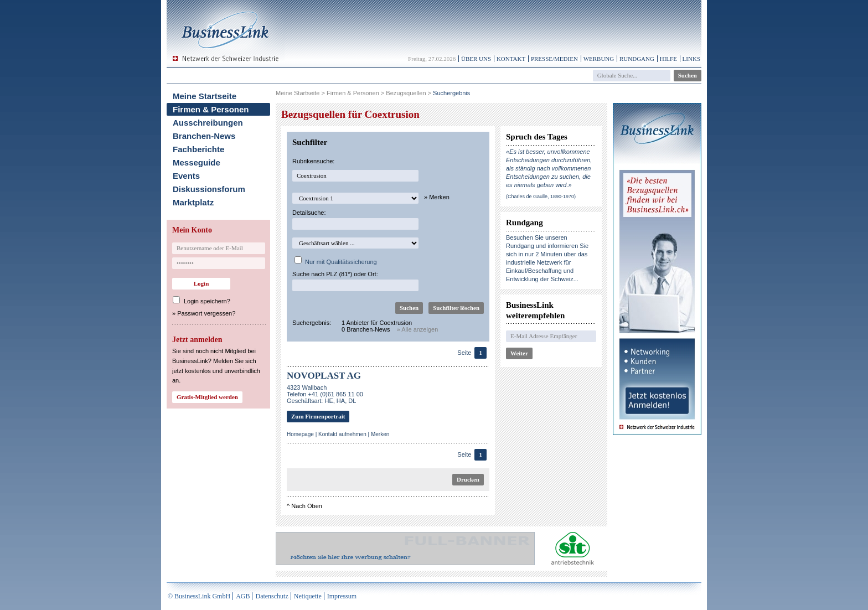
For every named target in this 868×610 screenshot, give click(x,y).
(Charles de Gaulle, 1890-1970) (541, 197)
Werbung (599, 59)
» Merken (437, 197)
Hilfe (668, 59)
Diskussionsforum (209, 189)
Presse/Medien (554, 59)
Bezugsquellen (406, 93)
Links (691, 59)
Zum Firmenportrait (318, 416)
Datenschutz (272, 596)
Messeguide (197, 162)
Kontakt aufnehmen (342, 434)
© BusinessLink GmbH (199, 596)
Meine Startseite (205, 96)
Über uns (476, 59)
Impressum (342, 596)
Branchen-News (204, 136)
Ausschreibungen (208, 123)
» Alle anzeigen (418, 329)
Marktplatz (193, 202)
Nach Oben (307, 506)
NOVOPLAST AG (324, 376)
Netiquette (308, 596)
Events (186, 176)
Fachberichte (198, 149)
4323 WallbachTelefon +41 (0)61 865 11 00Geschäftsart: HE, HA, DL (325, 394)
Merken (380, 434)
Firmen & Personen (211, 109)
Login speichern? (207, 301)
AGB (243, 596)
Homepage (300, 434)
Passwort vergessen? (206, 313)
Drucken (468, 479)
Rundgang (637, 59)
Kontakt (511, 59)
